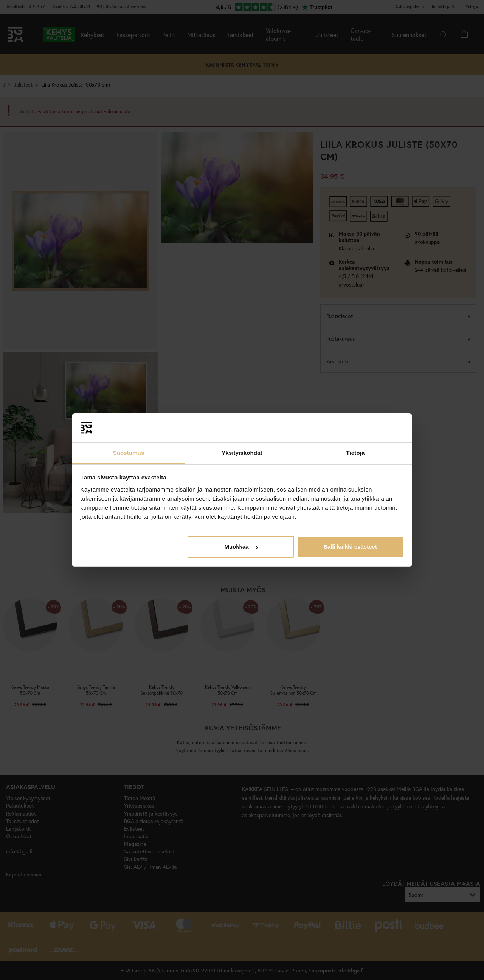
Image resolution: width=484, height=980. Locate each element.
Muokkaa (241, 547)
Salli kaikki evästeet (350, 547)
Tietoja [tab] (356, 453)
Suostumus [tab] (129, 453)
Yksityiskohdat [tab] (242, 453)
